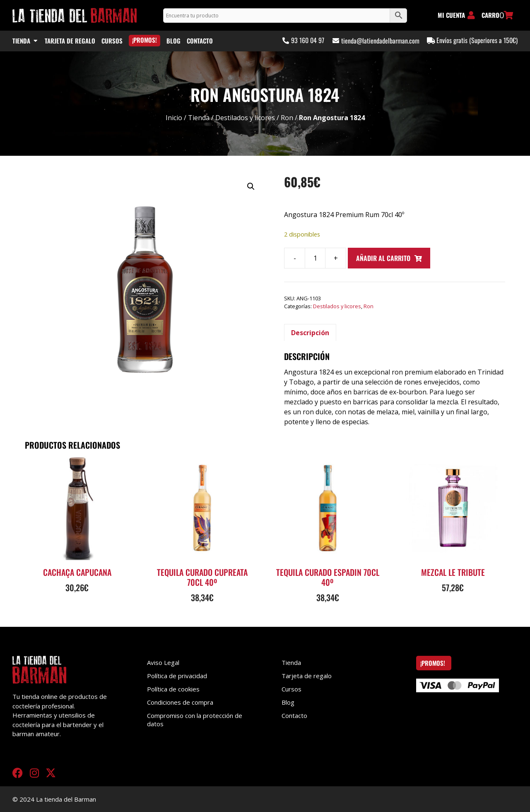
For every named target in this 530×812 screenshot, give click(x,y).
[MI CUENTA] (471, 15)
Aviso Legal (163, 662)
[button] (251, 186)
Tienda (199, 118)
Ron (287, 118)
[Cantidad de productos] (315, 258)
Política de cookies (173, 689)
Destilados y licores (245, 118)
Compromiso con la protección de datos (195, 720)
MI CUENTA (451, 15)
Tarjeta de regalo (307, 676)
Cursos (291, 689)
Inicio (174, 118)
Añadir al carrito (383, 258)
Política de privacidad (177, 676)
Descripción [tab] (310, 333)
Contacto (294, 715)
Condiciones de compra (180, 702)
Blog (288, 702)
